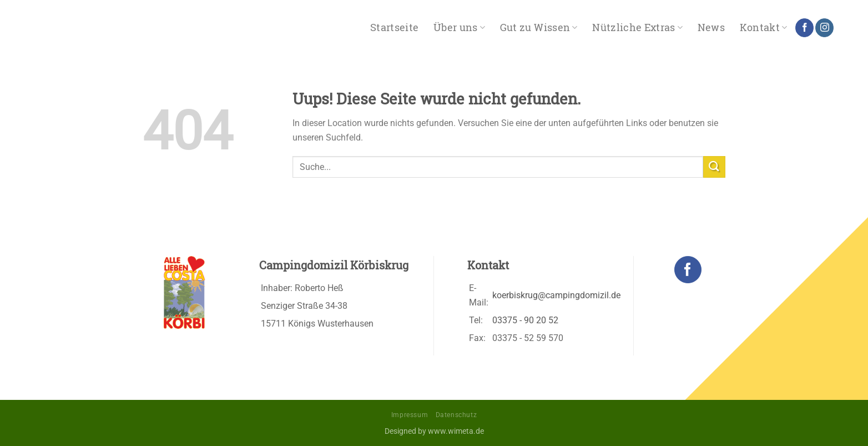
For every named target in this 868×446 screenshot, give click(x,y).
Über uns (459, 27)
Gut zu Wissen (539, 27)
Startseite (395, 27)
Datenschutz (456, 415)
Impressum (410, 415)
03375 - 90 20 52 (525, 320)
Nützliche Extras (637, 27)
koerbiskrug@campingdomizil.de (556, 295)
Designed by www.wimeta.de (434, 431)
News (711, 27)
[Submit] (714, 167)
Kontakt (764, 27)
